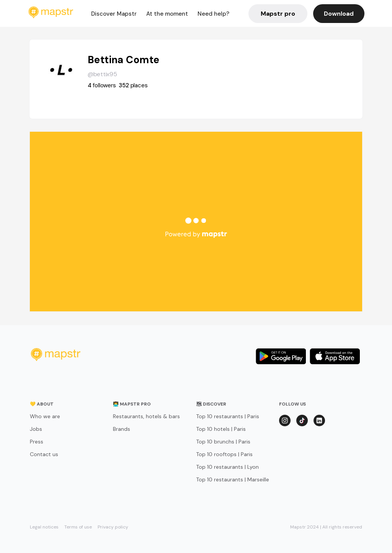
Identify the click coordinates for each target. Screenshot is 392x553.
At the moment (167, 14)
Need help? (213, 14)
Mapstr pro (278, 14)
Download (339, 14)
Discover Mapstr (114, 14)
